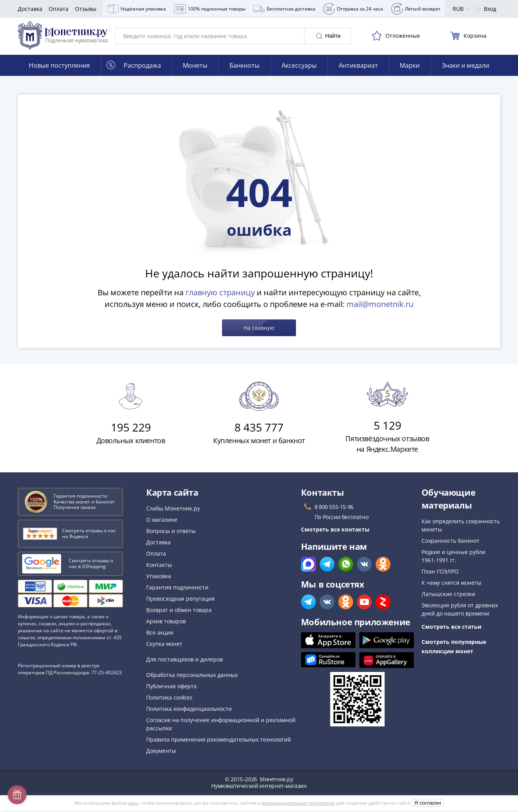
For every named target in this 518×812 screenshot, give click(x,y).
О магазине (162, 521)
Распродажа (134, 66)
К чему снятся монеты (451, 584)
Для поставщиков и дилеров (185, 660)
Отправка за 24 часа (353, 9)
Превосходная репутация (180, 600)
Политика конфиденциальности (189, 710)
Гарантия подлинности (177, 588)
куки (133, 804)
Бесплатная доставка (284, 9)
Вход (486, 9)
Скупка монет (164, 645)
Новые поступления (59, 67)
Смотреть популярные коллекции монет (454, 648)
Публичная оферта (171, 687)
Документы (161, 752)
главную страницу (220, 294)
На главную (259, 329)
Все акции (160, 634)
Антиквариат (358, 67)
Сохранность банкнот (451, 542)
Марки (410, 67)
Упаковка (159, 577)
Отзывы (86, 9)
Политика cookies (169, 699)
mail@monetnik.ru (380, 305)
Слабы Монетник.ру (173, 509)
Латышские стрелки (448, 595)
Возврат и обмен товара (179, 611)
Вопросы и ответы (171, 532)
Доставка (30, 9)
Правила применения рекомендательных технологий (219, 741)
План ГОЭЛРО (440, 573)
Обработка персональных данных (192, 676)
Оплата (59, 9)
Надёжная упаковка (136, 9)
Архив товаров (166, 622)
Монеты (195, 67)
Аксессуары (299, 67)
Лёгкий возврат (416, 9)
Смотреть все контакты (335, 531)
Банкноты (244, 67)
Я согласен (428, 804)
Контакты (159, 566)
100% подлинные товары (210, 9)
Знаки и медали (465, 67)
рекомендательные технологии (298, 804)
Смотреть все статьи (451, 628)
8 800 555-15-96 (334, 508)
